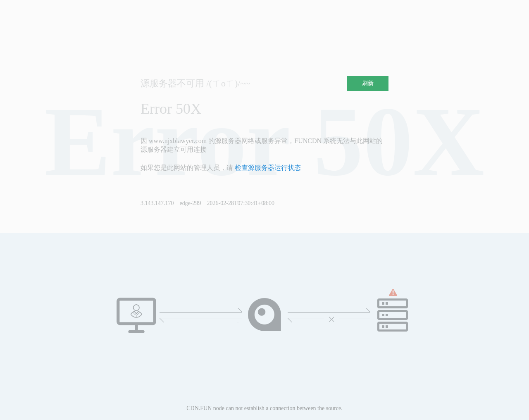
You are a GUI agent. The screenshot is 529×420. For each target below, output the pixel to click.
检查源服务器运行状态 (268, 168)
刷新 (368, 83)
